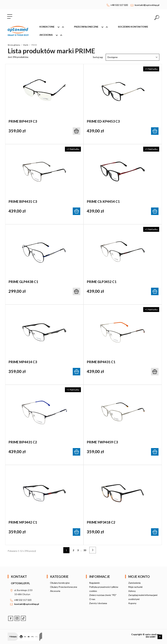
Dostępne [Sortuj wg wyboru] (133, 57)
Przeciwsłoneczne (92, 27)
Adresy (132, 591)
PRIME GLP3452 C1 (102, 282)
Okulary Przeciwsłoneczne (64, 587)
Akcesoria (52, 35)
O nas (92, 599)
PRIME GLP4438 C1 (23, 282)
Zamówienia (134, 583)
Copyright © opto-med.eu (145, 634)
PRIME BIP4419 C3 (23, 121)
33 (85, 550)
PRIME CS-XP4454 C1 (103, 201)
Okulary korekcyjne (60, 583)
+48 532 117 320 (119, 5)
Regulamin (95, 583)
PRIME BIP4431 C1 (101, 362)
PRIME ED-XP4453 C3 (103, 121)
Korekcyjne (53, 27)
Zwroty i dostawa (98, 603)
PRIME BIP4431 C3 (23, 201)
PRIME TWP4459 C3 (102, 442)
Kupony (132, 603)
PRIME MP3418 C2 (101, 522)
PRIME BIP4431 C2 (23, 442)
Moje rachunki (135, 587)
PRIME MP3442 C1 (23, 522)
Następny (95, 551)
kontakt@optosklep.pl (147, 5)
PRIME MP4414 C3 (23, 362)
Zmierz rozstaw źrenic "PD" (103, 595)
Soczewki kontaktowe (133, 27)
